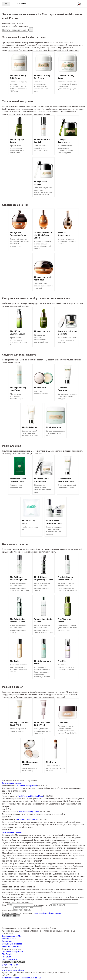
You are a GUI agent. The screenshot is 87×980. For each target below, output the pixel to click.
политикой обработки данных (48, 914)
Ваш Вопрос (8, 912)
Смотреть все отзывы (12, 783)
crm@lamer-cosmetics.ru (13, 971)
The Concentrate (9, 960)
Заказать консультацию (14, 963)
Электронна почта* (42, 905)
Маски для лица (9, 940)
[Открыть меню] (6, 4)
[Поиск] (15, 30)
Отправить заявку (11, 917)
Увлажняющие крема (11, 947)
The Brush (6, 958)
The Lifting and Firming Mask (30, 796)
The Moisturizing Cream (26, 786)
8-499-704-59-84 (10, 966)
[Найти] (31, 29)
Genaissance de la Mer (12, 937)
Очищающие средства (12, 945)
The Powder (7, 955)
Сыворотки (7, 942)
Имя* (4, 905)
